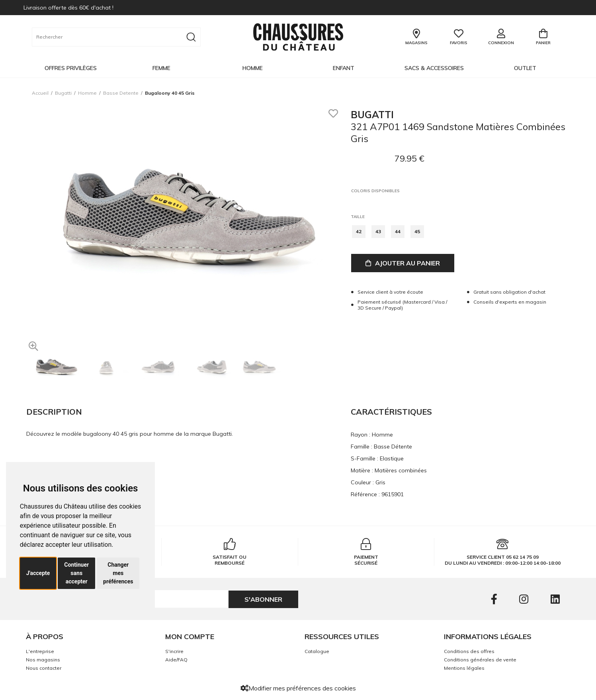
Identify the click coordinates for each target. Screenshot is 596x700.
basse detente (121, 93)
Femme (161, 68)
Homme (253, 68)
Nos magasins (43, 660)
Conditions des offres (469, 651)
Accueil (40, 93)
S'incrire (174, 651)
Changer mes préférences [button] (118, 573)
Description (54, 412)
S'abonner (263, 599)
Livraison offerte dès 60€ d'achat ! (68, 8)
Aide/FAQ (176, 660)
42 (359, 231)
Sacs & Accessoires (434, 68)
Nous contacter (44, 668)
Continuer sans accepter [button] (76, 573)
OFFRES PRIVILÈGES (71, 68)
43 (378, 231)
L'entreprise (40, 651)
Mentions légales (464, 668)
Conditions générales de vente (480, 660)
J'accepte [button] (38, 573)
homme (87, 93)
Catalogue (317, 651)
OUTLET (525, 68)
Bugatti (63, 93)
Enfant (344, 68)
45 (417, 231)
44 (398, 231)
